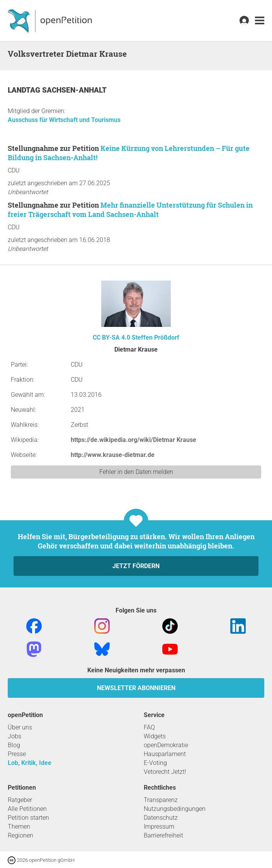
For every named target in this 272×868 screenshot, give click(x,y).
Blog (14, 745)
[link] (260, 21)
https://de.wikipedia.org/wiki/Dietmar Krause (133, 440)
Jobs (14, 736)
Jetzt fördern (136, 566)
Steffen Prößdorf (156, 338)
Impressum (159, 827)
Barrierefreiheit (163, 835)
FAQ (149, 727)
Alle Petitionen (27, 809)
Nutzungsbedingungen (175, 809)
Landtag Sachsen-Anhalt (57, 90)
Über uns (20, 727)
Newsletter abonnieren (136, 688)
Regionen (20, 835)
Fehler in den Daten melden (136, 472)
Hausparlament (165, 754)
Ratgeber (20, 800)
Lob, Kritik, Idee (30, 763)
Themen (19, 827)
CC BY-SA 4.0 (111, 338)
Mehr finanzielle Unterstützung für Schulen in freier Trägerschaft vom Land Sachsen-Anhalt (130, 210)
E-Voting (155, 763)
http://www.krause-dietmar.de (113, 455)
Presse (17, 754)
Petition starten (28, 818)
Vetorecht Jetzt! (165, 772)
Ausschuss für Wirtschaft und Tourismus (64, 120)
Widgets (155, 736)
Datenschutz (161, 818)
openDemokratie (166, 745)
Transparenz (161, 800)
